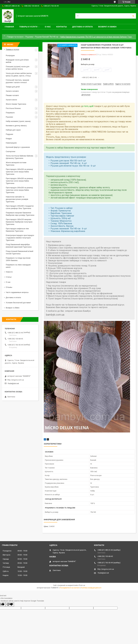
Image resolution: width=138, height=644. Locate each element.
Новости (9, 272)
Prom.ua (82, 585)
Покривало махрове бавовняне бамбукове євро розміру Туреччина (20, 214)
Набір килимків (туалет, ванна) (18, 121)
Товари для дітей (13, 87)
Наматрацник (11, 143)
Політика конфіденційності (91, 588)
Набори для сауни (13, 130)
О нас (48, 27)
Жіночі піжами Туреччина (16, 104)
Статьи (9, 277)
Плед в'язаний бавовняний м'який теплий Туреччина (19, 252)
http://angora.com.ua (16, 380)
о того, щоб (88, 106)
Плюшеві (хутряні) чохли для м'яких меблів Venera (18, 68)
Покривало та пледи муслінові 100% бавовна (18, 259)
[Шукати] (133, 16)
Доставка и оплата (83, 27)
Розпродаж (10, 55)
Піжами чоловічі (12, 95)
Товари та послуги (15, 37)
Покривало (10, 113)
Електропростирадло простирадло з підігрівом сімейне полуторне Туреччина (20, 238)
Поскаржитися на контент (70, 588)
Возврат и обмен (107, 27)
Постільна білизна (13, 108)
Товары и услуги (28, 27)
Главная (9, 27)
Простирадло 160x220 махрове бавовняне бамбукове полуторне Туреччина (19, 222)
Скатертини (11, 151)
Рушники (29, 37)
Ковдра (9, 139)
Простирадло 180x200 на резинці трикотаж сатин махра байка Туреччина (19, 181)
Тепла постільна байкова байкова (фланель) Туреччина (19, 157)
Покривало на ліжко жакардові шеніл (18, 266)
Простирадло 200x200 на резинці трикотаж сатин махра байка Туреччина (19, 190)
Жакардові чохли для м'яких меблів (17, 61)
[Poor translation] (10, 604)
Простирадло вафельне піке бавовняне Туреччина (17, 230)
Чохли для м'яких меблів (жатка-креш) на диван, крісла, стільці (19, 74)
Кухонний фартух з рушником (18, 147)
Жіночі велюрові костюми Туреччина (16, 164)
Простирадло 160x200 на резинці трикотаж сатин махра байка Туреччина (19, 172)
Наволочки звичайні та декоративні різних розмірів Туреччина (17, 199)
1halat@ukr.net (13, 383)
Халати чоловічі (12, 91)
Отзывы (9, 287)
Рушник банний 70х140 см (47, 37)
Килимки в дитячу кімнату (16, 126)
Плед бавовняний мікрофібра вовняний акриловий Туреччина (19, 246)
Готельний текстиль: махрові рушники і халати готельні (17, 81)
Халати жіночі (11, 100)
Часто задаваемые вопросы (17, 292)
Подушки (9, 134)
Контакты (61, 27)
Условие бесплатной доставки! (18, 303)
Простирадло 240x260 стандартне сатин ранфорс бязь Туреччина (20, 207)
